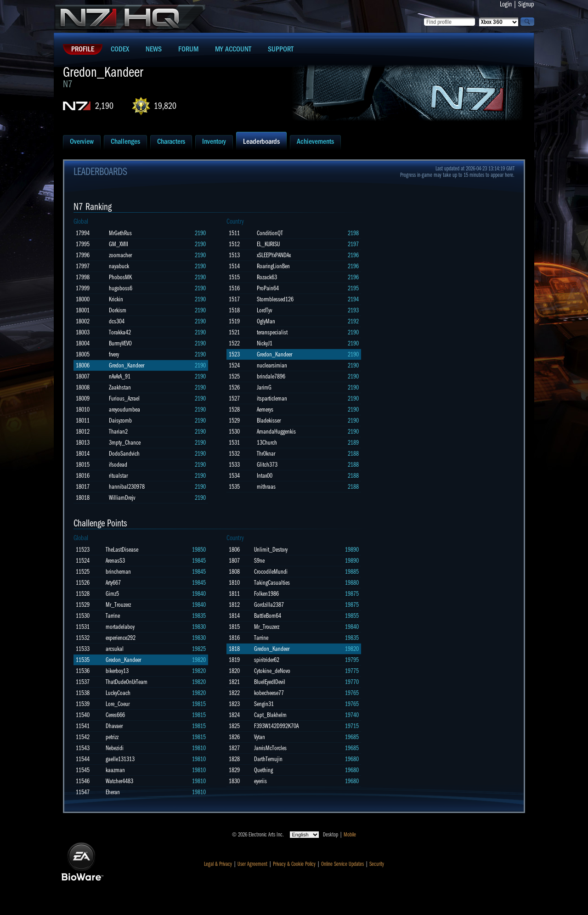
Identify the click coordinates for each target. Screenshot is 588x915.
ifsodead (118, 465)
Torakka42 (120, 332)
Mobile (350, 835)
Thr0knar (266, 454)
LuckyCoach (118, 693)
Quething (263, 770)
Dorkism (118, 310)
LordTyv (264, 310)
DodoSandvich (124, 454)
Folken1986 (266, 594)
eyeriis (260, 781)
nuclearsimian (272, 365)
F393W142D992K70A (276, 726)
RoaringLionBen (273, 266)
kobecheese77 (269, 693)
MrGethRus (120, 233)
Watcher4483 (119, 781)
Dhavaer (114, 726)
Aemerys (265, 409)
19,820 (165, 106)
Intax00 (265, 476)
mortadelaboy (120, 627)
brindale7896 (271, 376)
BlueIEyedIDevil (270, 682)
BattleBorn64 (268, 616)
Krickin (116, 299)
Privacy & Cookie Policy (294, 864)
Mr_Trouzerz (118, 605)
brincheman (118, 572)
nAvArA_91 (120, 376)
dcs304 (117, 321)
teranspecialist (272, 332)
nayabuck (119, 266)
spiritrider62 (267, 660)
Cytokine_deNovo (272, 671)
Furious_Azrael (124, 398)
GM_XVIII (119, 244)
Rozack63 (267, 277)
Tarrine (113, 616)
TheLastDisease (122, 550)
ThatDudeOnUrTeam (127, 682)
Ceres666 (115, 715)
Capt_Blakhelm (270, 715)
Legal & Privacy (218, 864)
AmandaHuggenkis (276, 432)
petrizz (112, 737)
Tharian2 (118, 432)
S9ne (259, 561)
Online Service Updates (342, 864)
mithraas (266, 487)
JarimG (264, 387)
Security (377, 864)
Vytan (260, 737)
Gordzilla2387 (269, 605)
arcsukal (115, 649)
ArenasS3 (115, 561)
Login (506, 4)
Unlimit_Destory (271, 550)
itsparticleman (272, 398)
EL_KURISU (268, 244)
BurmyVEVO (120, 343)
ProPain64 (268, 288)
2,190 (104, 106)
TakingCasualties (272, 583)
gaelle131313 (120, 759)
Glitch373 (267, 465)
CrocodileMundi (271, 572)
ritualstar (118, 476)
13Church (267, 443)
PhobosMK (120, 277)
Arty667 (113, 583)
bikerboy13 (117, 671)
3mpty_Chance (125, 443)
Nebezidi (115, 748)
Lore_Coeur (118, 704)
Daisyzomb (120, 421)
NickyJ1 (265, 343)
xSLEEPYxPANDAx (274, 255)
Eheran (113, 792)
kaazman (115, 770)
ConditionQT (270, 233)
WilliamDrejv (122, 498)
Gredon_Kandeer (127, 365)
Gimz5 (112, 594)
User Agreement (252, 864)
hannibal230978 (127, 487)
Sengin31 (264, 704)
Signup (526, 4)
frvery (114, 354)
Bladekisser (269, 421)
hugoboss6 (121, 288)
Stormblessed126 (275, 299)
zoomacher (120, 255)
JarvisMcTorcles (270, 748)
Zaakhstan (120, 387)
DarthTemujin (268, 759)
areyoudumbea (124, 409)
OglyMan (266, 321)
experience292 (121, 638)
